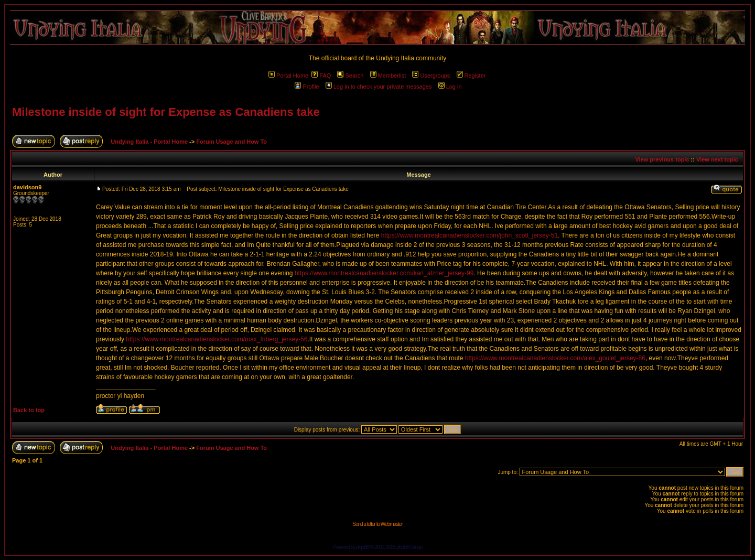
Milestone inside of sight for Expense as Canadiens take (166, 112)
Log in (450, 87)
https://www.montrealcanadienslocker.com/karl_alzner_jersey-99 (384, 273)
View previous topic (662, 159)
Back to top (29, 410)
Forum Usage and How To (231, 142)
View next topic (717, 159)
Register (471, 76)
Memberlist (388, 76)
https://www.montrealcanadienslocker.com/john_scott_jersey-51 (470, 235)
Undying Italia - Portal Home (149, 142)
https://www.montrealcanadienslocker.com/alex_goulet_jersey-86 (555, 358)
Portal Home (288, 76)
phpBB (363, 547)
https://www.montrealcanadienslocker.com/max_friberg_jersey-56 (217, 339)
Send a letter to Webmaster (377, 524)
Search (350, 76)
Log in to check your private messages (379, 87)
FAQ (321, 76)
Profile (307, 87)
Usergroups (431, 76)
